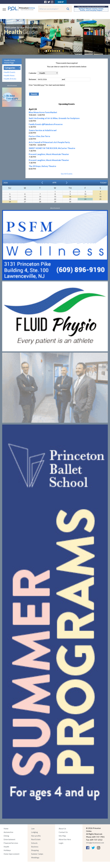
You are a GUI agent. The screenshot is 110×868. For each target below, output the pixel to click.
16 (70, 197)
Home (6, 829)
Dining (6, 836)
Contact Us (63, 832)
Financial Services (11, 843)
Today (103, 183)
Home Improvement (12, 854)
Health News (9, 75)
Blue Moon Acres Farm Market (43, 112)
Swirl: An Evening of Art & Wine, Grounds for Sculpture (54, 118)
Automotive (8, 832)
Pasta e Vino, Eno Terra (39, 136)
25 (100, 199)
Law (33, 829)
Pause (63, 51)
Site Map (62, 836)
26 (10, 202)
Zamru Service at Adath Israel (43, 130)
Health (6, 847)
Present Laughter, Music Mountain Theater (49, 154)
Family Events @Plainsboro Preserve (46, 124)
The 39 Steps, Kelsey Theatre (42, 166)
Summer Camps (37, 854)
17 (85, 197)
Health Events (9, 72)
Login (61, 843)
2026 (6, 183)
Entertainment (9, 839)
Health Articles (10, 79)
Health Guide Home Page (10, 61)
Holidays (7, 850)
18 (100, 197)
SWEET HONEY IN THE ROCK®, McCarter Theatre (52, 148)
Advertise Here (65, 839)
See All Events (67, 174)
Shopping (35, 850)
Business (35, 847)
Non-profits (36, 836)
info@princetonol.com (95, 843)
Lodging (35, 832)
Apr (54, 182)
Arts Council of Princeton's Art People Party (49, 142)
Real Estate (36, 839)
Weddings (35, 857)
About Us (62, 829)
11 (100, 194)
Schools (34, 843)
